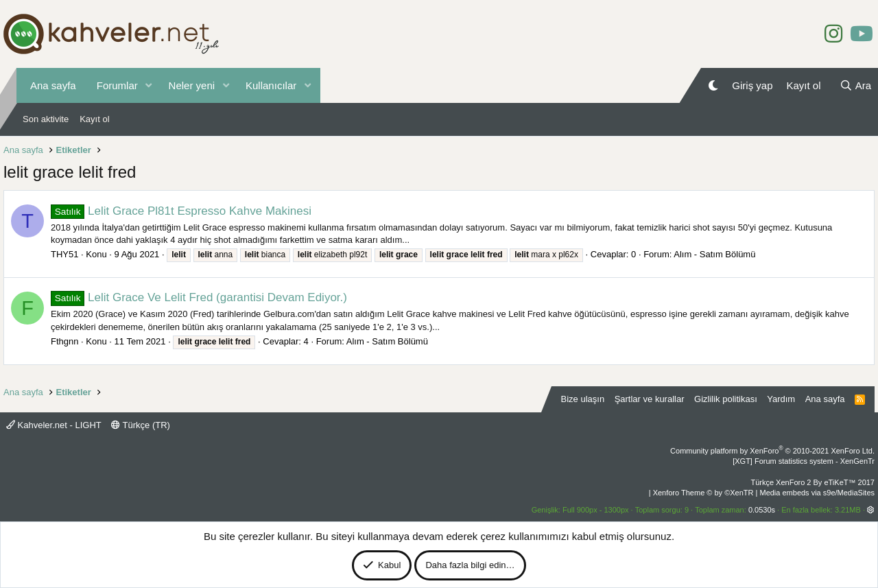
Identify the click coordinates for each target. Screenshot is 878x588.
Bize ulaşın (583, 399)
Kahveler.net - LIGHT (54, 425)
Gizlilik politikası (726, 399)
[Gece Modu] (713, 85)
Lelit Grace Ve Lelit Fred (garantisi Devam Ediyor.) (199, 297)
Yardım (781, 399)
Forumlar (117, 85)
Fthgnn (64, 341)
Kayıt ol (94, 119)
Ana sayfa (53, 85)
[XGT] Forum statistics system (804, 461)
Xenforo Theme (703, 493)
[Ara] (855, 85)
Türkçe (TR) (141, 425)
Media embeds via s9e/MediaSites (817, 493)
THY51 (64, 254)
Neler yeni (192, 85)
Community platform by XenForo (772, 451)
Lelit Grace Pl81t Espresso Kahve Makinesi (181, 211)
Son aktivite (46, 119)
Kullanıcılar (271, 85)
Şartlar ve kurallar (650, 399)
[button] (149, 85)
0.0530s (762, 510)
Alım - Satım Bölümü (714, 254)
